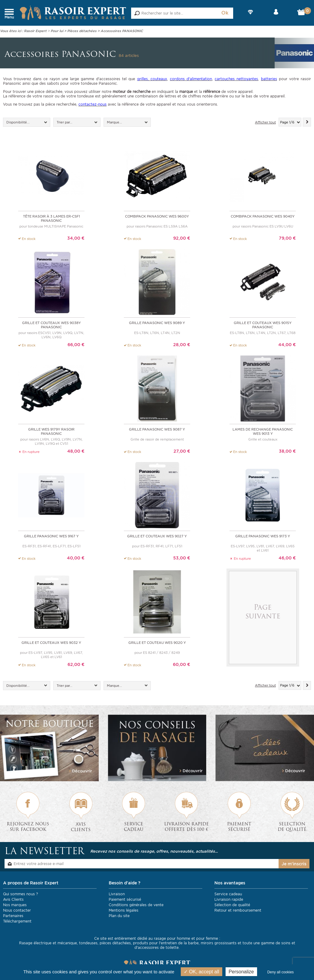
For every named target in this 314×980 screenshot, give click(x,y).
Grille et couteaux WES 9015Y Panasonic (263, 325)
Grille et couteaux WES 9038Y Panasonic (51, 325)
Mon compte (276, 17)
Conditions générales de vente (136, 905)
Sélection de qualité (232, 905)
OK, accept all (202, 972)
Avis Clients (13, 899)
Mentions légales (124, 910)
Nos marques (15, 905)
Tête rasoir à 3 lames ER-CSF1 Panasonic (51, 218)
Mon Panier (303, 14)
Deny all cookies (281, 972)
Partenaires (13, 915)
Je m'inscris (294, 864)
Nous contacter (17, 910)
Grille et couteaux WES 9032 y (51, 642)
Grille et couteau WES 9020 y (157, 642)
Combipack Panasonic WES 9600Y (157, 216)
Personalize (241, 972)
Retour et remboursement (238, 910)
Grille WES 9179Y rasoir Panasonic (51, 431)
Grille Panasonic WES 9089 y (157, 323)
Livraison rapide (229, 899)
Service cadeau (228, 894)
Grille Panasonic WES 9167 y (51, 536)
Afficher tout (265, 122)
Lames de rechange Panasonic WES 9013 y (263, 431)
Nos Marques (250, 17)
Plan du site (119, 915)
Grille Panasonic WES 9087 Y (157, 429)
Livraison (117, 894)
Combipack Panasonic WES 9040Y (263, 216)
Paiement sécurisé (125, 899)
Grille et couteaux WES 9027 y (157, 536)
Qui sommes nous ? (20, 894)
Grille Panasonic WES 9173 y (263, 536)
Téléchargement (17, 921)
